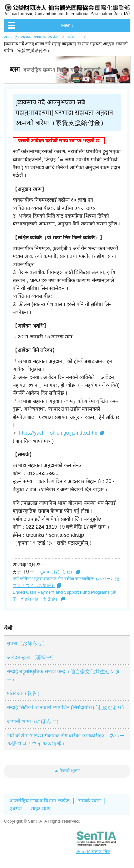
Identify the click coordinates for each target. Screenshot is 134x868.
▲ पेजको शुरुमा (67, 771)
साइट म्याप (41, 809)
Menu (67, 25)
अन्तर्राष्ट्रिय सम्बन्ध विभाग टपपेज (39, 801)
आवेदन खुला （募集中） (32, 657)
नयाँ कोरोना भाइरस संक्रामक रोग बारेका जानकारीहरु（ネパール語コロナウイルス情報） (65, 739)
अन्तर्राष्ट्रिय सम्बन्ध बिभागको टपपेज (31, 37)
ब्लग (71, 37)
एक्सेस (16, 809)
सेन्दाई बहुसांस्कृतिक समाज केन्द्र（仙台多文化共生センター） (63, 675)
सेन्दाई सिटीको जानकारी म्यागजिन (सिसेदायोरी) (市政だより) (65, 707)
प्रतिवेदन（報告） (24, 693)
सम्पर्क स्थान (90, 801)
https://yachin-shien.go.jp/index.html (59, 433)
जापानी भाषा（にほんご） (34, 721)
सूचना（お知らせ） (57, 572)
